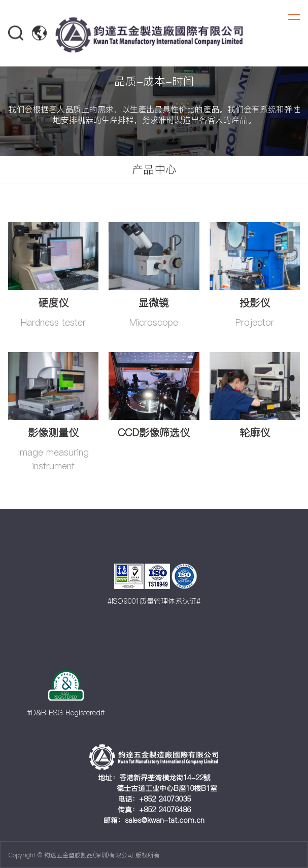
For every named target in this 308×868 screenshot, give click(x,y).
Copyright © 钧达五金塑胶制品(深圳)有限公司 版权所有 (84, 855)
